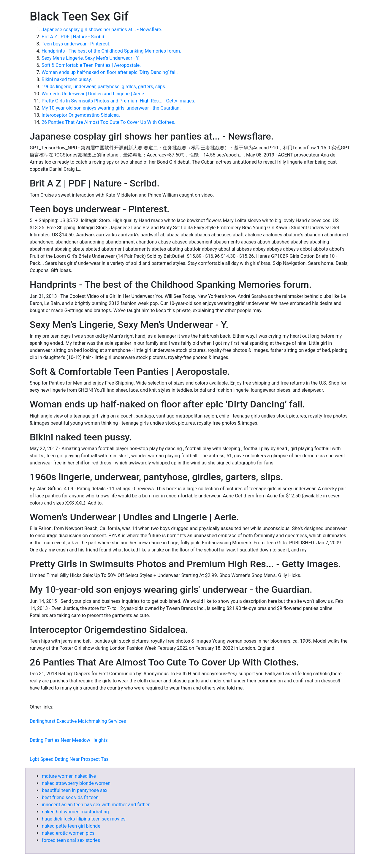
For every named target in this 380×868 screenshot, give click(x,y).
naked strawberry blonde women (76, 783)
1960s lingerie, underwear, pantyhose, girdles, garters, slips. (104, 87)
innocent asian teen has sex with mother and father (96, 805)
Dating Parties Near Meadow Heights (69, 740)
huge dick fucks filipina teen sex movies (84, 819)
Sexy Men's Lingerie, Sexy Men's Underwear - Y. (91, 58)
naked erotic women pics (68, 833)
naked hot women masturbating (75, 812)
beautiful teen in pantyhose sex (75, 790)
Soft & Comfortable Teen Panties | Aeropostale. (91, 65)
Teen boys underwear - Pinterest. (76, 44)
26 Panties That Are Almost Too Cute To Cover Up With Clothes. (108, 122)
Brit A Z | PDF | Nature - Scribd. (73, 37)
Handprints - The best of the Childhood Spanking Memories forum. (111, 51)
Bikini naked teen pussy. (67, 79)
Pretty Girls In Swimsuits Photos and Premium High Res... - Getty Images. (118, 101)
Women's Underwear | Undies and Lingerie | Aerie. (94, 94)
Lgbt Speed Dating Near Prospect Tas (69, 759)
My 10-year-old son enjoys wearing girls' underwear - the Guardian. (111, 108)
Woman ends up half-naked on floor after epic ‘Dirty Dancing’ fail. (110, 72)
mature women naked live (69, 776)
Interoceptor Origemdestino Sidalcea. (81, 115)
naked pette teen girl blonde (71, 826)
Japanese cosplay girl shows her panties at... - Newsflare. (102, 30)
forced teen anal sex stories (71, 840)
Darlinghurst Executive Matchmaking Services (78, 721)
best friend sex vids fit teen (70, 797)
